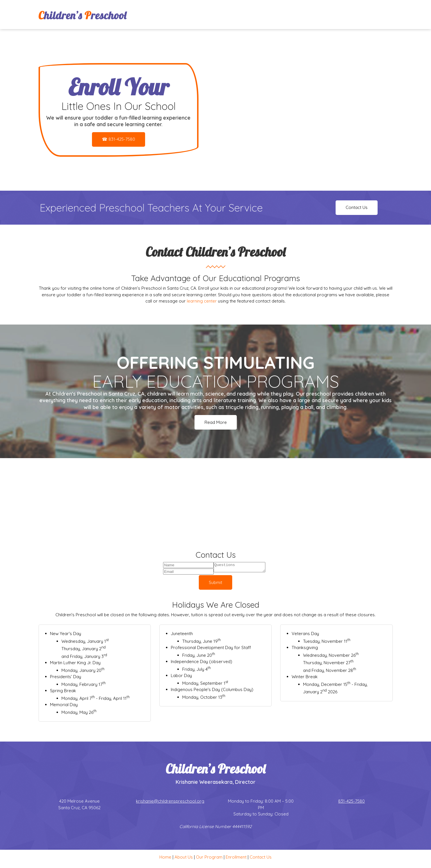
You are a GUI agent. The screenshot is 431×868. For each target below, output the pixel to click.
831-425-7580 (351, 802)
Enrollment (236, 858)
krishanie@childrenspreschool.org (170, 802)
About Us (184, 858)
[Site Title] (83, 15)
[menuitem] (289, 15)
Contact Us (261, 858)
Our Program (209, 858)
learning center (202, 301)
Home (165, 858)
